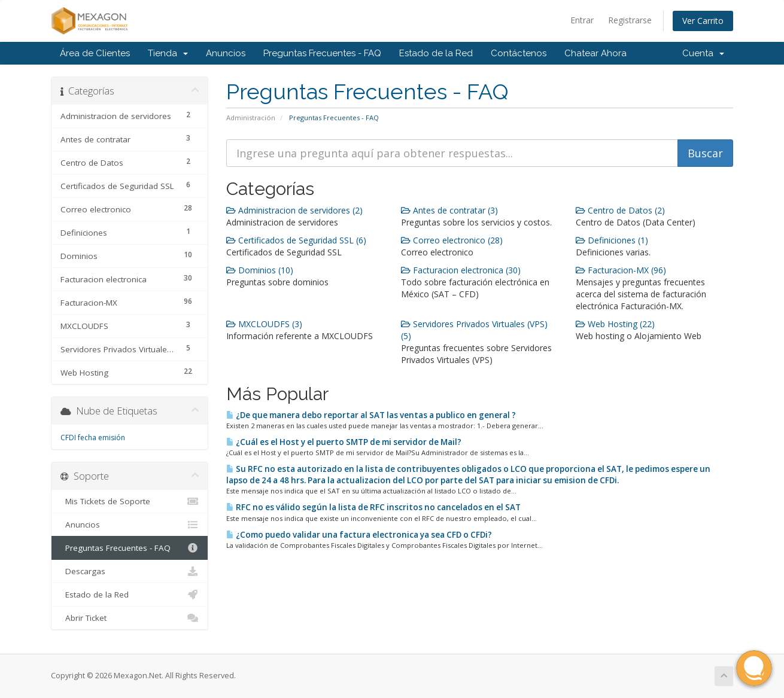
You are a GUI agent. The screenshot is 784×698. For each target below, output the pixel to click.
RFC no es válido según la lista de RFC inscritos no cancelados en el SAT (373, 507)
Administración (251, 118)
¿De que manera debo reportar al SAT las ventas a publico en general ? (371, 415)
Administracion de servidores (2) (294, 210)
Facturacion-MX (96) (621, 270)
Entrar (582, 20)
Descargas (130, 571)
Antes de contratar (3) (449, 210)
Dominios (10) (260, 270)
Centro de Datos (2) (620, 210)
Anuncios (226, 53)
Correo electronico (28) (452, 240)
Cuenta (703, 53)
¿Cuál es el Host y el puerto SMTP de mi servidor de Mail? (344, 442)
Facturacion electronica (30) (461, 270)
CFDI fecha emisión (93, 438)
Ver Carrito (703, 21)
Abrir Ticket (130, 618)
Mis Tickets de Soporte (130, 501)
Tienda (168, 53)
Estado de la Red (436, 53)
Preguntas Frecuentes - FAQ (322, 53)
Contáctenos (519, 53)
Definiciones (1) (612, 240)
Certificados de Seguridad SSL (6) (296, 240)
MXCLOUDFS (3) (264, 324)
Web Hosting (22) (615, 324)
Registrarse (630, 20)
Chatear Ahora (595, 53)
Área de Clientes (95, 53)
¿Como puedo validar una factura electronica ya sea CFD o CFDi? (359, 535)
